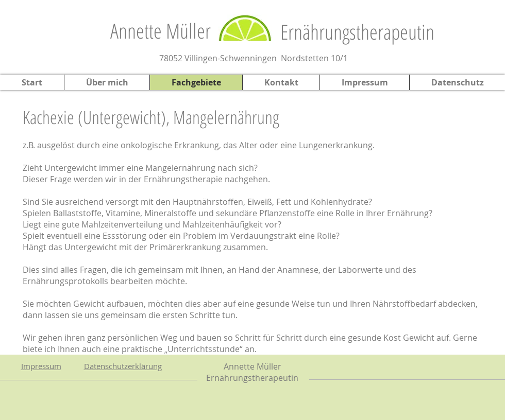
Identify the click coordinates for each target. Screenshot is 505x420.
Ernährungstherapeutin (357, 32)
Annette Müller (161, 31)
